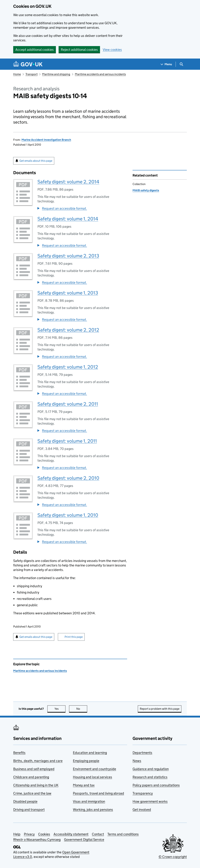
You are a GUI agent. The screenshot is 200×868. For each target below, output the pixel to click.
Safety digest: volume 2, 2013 (68, 256)
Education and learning (90, 753)
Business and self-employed (34, 769)
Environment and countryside (94, 769)
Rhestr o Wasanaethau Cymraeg (37, 840)
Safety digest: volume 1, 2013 (68, 293)
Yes (60, 709)
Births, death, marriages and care (38, 761)
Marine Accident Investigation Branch (46, 140)
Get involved (142, 810)
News (137, 761)
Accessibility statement (71, 834)
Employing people (86, 761)
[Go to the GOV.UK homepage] (28, 64)
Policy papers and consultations (156, 785)
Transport (32, 74)
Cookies (44, 834)
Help (17, 834)
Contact (98, 834)
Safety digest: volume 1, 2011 (67, 441)
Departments (142, 753)
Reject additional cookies (79, 50)
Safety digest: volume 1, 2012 (68, 367)
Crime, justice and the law (32, 793)
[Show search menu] (181, 64)
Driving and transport (29, 810)
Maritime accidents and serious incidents (100, 74)
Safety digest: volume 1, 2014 (68, 219)
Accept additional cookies (35, 50)
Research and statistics (150, 777)
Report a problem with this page (160, 709)
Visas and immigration (89, 801)
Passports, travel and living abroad (98, 793)
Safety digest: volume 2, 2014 (68, 182)
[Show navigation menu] (166, 64)
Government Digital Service (84, 840)
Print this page (74, 637)
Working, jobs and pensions (93, 810)
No (82, 709)
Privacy (29, 834)
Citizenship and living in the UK (36, 785)
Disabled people (25, 801)
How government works (150, 801)
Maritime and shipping (56, 74)
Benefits (19, 753)
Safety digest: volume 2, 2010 (68, 478)
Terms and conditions (123, 834)
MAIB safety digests (146, 190)
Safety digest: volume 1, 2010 (68, 515)
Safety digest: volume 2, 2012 (68, 330)
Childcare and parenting (31, 777)
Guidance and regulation (151, 769)
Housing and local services (92, 777)
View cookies (112, 50)
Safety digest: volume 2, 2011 (68, 404)
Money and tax (84, 785)
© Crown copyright (173, 857)
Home (17, 74)
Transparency (143, 793)
